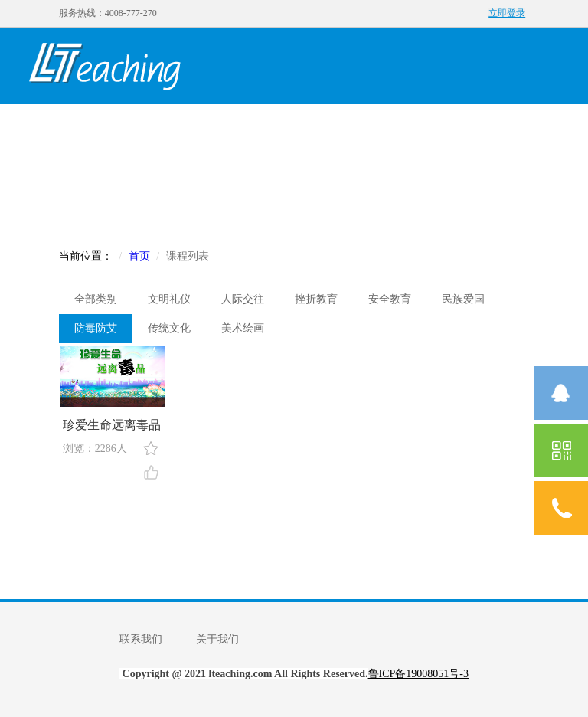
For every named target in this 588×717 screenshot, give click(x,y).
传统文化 (169, 328)
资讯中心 (477, 128)
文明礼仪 (169, 299)
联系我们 (141, 639)
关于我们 (217, 639)
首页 (64, 128)
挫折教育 (316, 299)
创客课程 (201, 128)
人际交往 (243, 299)
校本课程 (339, 128)
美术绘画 (243, 328)
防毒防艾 (96, 328)
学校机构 (408, 128)
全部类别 (96, 299)
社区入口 (132, 204)
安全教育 (390, 299)
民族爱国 (463, 299)
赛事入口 (64, 204)
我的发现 (132, 128)
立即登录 (507, 13)
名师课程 (270, 128)
